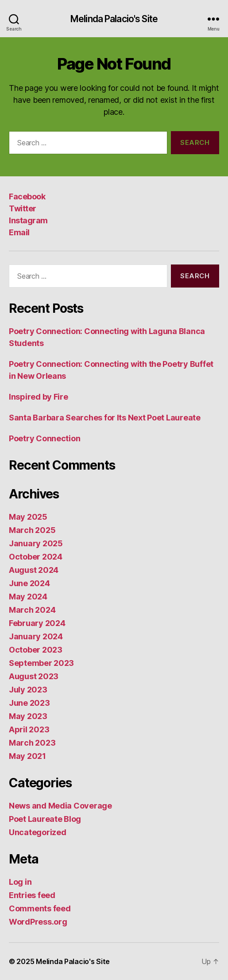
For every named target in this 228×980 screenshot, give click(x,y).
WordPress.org (38, 922)
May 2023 (28, 716)
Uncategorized (38, 832)
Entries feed (32, 895)
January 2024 (36, 636)
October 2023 (36, 650)
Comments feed (40, 908)
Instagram (28, 220)
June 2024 (29, 583)
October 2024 (36, 557)
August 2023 (34, 676)
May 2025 (28, 517)
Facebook (27, 196)
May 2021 (27, 756)
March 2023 (32, 743)
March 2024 (32, 610)
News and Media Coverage (60, 806)
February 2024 (37, 623)
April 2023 (29, 729)
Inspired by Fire (39, 397)
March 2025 (32, 530)
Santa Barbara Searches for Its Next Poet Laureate (105, 418)
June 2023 (29, 703)
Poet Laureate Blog (45, 819)
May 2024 (28, 597)
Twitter (23, 208)
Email (19, 232)
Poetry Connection (44, 438)
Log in (20, 882)
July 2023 (28, 690)
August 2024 (34, 570)
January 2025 (36, 543)
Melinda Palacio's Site (114, 19)
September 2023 (41, 663)
